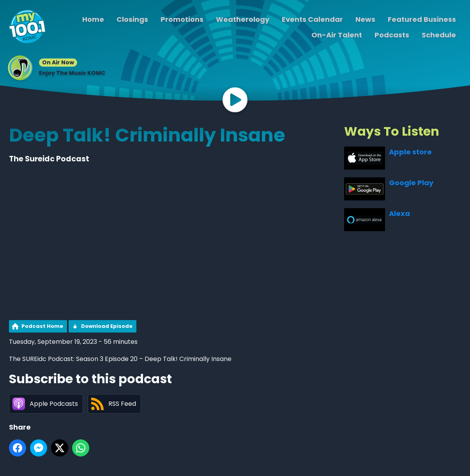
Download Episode (107, 326)
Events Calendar (312, 19)
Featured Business (422, 19)
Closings (132, 19)
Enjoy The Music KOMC (72, 73)
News (365, 19)
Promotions (182, 19)
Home (93, 19)
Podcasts (392, 35)
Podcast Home (42, 326)
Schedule (439, 35)
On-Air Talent (337, 35)
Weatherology (243, 19)
